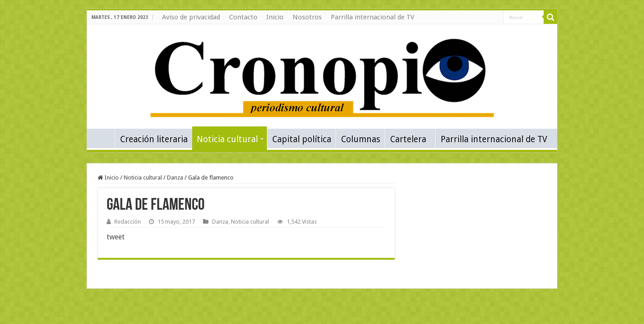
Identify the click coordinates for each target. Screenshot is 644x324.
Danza (175, 178)
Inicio (275, 17)
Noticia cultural (227, 139)
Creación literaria (154, 139)
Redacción (128, 222)
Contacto (243, 17)
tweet (116, 237)
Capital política (302, 139)
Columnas (361, 139)
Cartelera (408, 139)
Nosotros (307, 17)
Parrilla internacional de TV (373, 17)
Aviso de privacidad (191, 17)
